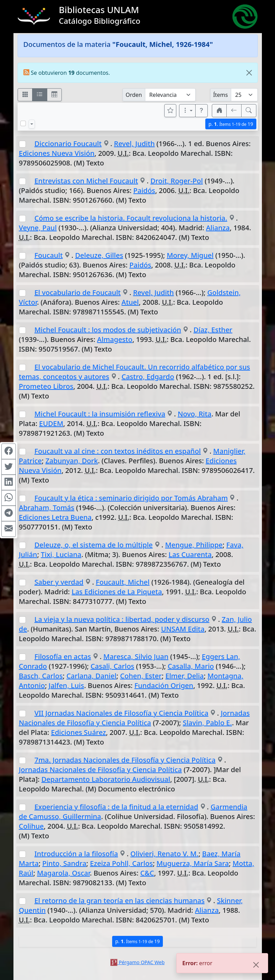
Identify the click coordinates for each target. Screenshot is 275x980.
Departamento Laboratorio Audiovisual (106, 779)
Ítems (221, 95)
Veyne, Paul (38, 228)
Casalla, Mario (191, 666)
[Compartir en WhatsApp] (9, 498)
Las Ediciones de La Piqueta (117, 592)
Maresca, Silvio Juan (136, 656)
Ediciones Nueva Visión (57, 153)
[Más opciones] (187, 111)
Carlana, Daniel (91, 676)
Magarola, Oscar (63, 873)
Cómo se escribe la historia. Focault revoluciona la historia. (131, 218)
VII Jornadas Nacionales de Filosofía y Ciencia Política (121, 713)
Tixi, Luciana (61, 554)
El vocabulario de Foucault (78, 292)
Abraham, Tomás (47, 508)
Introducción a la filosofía (76, 854)
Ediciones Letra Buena (55, 517)
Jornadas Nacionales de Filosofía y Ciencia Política (134, 718)
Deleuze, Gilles (99, 255)
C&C (147, 873)
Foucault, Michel (123, 582)
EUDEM (51, 423)
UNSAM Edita (183, 629)
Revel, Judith (134, 144)
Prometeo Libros (46, 386)
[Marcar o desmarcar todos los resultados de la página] (23, 123)
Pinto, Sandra (65, 863)
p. (231, 124)
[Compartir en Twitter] (9, 467)
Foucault (49, 255)
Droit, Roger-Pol (177, 181)
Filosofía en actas (63, 656)
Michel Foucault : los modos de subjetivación (108, 330)
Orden (134, 95)
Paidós (144, 190)
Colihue (31, 826)
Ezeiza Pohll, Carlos (121, 863)
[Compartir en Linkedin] (9, 482)
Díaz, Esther (213, 330)
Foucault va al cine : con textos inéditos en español (118, 451)
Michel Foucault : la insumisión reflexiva (100, 414)
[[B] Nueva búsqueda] (249, 111)
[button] (202, 111)
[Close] (249, 73)
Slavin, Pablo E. (207, 723)
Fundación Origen (164, 685)
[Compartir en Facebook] (9, 451)
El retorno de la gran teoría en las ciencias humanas (120, 901)
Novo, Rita (195, 414)
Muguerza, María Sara (193, 863)
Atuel (130, 302)
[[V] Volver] (234, 111)
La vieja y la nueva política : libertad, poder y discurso (122, 619)
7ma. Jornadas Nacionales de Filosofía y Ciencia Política (125, 760)
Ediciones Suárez (78, 732)
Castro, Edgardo (148, 377)
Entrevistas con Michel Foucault (86, 181)
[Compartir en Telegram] (9, 513)
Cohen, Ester (141, 676)
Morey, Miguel (190, 255)
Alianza (218, 228)
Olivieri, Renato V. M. (164, 854)
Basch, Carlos (41, 676)
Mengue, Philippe (194, 545)
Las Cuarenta (190, 554)
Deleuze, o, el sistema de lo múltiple (94, 545)
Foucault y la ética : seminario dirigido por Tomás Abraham (131, 498)
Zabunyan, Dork (72, 461)
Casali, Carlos (112, 666)
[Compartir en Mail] (9, 529)
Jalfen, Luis (66, 685)
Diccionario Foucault (68, 144)
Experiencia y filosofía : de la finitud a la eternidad (116, 807)
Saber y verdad (59, 582)
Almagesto (115, 339)
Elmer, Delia (184, 676)
